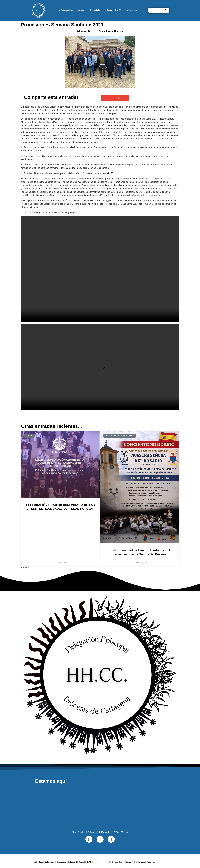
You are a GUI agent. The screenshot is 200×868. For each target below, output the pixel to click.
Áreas (81, 10)
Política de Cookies (130, 862)
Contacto (132, 10)
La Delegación (65, 10)
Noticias (119, 31)
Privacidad (142, 862)
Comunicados (106, 31)
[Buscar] (165, 10)
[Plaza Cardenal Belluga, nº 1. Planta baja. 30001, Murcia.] (100, 807)
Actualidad (96, 10)
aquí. (74, 213)
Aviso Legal (151, 862)
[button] (105, 98)
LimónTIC (89, 862)
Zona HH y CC (114, 10)
